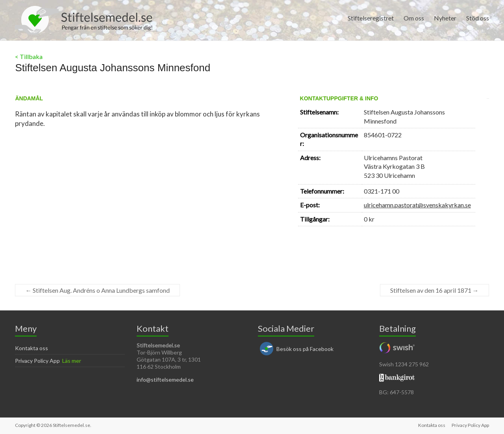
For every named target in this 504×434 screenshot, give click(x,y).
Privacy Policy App (37, 361)
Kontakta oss (31, 348)
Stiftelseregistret (371, 18)
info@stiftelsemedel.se (165, 380)
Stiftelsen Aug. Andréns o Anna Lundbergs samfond (97, 290)
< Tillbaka (29, 56)
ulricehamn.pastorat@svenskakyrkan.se (417, 205)
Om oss (414, 18)
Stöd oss (478, 18)
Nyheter (445, 18)
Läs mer (72, 361)
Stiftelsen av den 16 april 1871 (435, 290)
